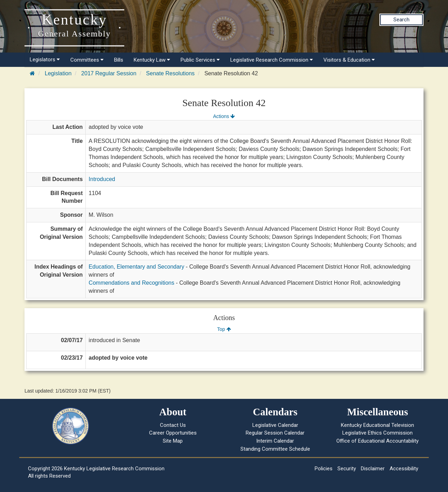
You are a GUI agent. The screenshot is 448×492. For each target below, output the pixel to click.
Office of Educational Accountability (377, 441)
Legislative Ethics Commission (377, 433)
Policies (324, 469)
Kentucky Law (152, 60)
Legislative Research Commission (272, 60)
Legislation (58, 73)
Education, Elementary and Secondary (136, 267)
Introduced (102, 179)
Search (401, 20)
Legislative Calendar (275, 425)
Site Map (173, 441)
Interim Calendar (275, 441)
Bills (119, 60)
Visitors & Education (349, 60)
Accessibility (404, 469)
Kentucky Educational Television (377, 425)
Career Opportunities (173, 433)
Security (347, 469)
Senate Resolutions (170, 73)
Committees (87, 60)
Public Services (200, 60)
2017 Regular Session (109, 73)
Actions (224, 116)
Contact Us (173, 425)
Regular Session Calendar (275, 433)
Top (224, 329)
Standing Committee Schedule (275, 449)
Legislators (45, 60)
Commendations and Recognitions (131, 283)
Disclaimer (373, 469)
